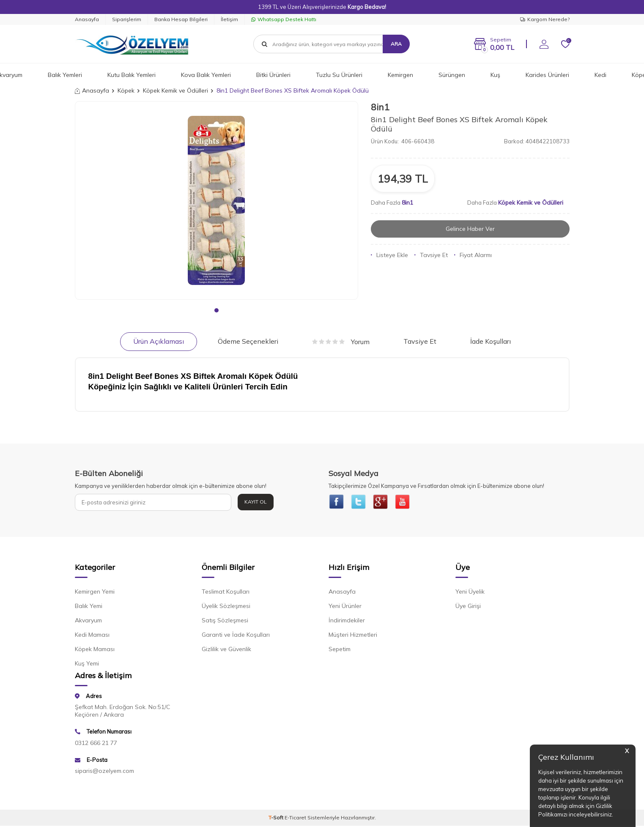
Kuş (495, 75)
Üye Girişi (468, 607)
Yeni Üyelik (470, 593)
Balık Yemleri (65, 75)
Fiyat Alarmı (473, 255)
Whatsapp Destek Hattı (284, 19)
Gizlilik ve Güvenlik (226, 650)
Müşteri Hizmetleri (353, 636)
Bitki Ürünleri (273, 75)
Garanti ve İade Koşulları (236, 636)
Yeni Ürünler (345, 607)
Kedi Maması (92, 636)
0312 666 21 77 (96, 744)
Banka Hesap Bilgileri (181, 19)
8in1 (380, 107)
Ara (396, 44)
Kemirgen (400, 75)
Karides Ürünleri (547, 75)
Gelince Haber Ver (470, 229)
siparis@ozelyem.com (104, 772)
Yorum (341, 342)
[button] (216, 310)
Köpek (126, 90)
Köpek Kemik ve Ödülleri (175, 90)
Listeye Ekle (389, 255)
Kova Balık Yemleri (206, 75)
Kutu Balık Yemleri (132, 75)
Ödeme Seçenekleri (248, 341)
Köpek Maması (95, 650)
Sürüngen (452, 75)
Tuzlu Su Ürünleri (339, 75)
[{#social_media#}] (337, 502)
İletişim (229, 19)
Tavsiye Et (431, 255)
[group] (216, 200)
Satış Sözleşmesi (225, 622)
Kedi (600, 75)
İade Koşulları (491, 341)
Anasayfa (87, 19)
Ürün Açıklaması (159, 341)
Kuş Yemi (87, 665)
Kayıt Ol (256, 502)
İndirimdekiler (347, 622)
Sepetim (340, 650)
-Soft (277, 819)
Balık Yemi (89, 607)
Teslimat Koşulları (226, 593)
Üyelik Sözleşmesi (226, 607)
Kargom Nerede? (545, 19)
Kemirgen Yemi (95, 593)
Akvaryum (88, 622)
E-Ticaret (295, 819)
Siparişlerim (127, 19)
